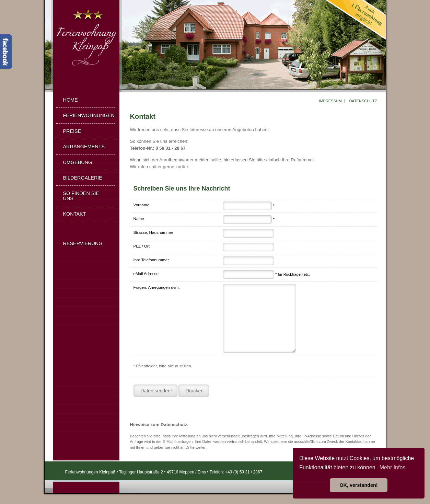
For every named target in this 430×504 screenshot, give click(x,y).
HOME (71, 100)
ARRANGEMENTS (84, 147)
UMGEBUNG (78, 162)
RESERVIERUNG (83, 243)
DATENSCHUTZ (363, 101)
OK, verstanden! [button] (358, 485)
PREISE (72, 131)
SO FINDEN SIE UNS (81, 196)
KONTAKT (75, 214)
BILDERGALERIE (83, 178)
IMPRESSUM (330, 101)
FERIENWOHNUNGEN (89, 115)
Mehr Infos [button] (393, 467)
